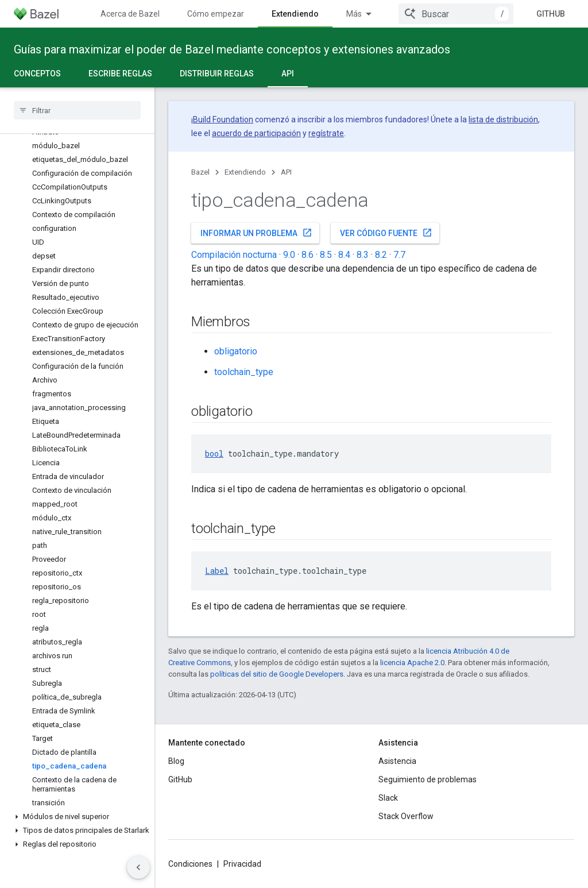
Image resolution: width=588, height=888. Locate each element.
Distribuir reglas (217, 74)
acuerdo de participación (256, 133)
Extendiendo (245, 172)
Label (217, 571)
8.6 (307, 255)
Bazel (200, 172)
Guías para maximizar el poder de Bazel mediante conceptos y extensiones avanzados (232, 49)
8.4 (344, 255)
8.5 (326, 255)
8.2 (381, 255)
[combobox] (456, 14)
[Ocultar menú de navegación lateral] (138, 867)
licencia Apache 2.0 (412, 663)
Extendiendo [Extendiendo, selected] (295, 14)
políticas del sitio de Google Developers (277, 674)
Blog (176, 761)
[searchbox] (77, 110)
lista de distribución (503, 119)
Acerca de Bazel (130, 14)
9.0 (289, 255)
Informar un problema (256, 233)
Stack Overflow (406, 816)
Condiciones (190, 864)
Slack (388, 798)
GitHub (551, 14)
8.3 (363, 255)
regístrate (326, 133)
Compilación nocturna (234, 255)
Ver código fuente (386, 233)
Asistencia (397, 761)
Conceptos (37, 74)
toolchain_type (244, 372)
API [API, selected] (288, 74)
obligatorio (236, 351)
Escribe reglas (120, 74)
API (286, 172)
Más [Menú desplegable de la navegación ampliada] (354, 14)
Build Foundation (223, 119)
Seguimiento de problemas (428, 779)
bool (214, 453)
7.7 (399, 255)
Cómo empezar (216, 14)
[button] (77, 817)
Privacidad (242, 864)
